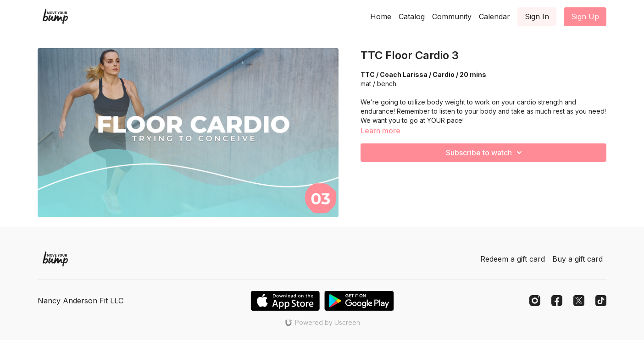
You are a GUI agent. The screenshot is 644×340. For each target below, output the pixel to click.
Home (381, 16)
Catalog (412, 16)
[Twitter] (579, 301)
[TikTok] (601, 301)
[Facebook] (557, 301)
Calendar (494, 16)
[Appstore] (285, 301)
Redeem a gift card (513, 259)
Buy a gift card (577, 259)
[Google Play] (359, 301)
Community (452, 16)
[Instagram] (535, 301)
